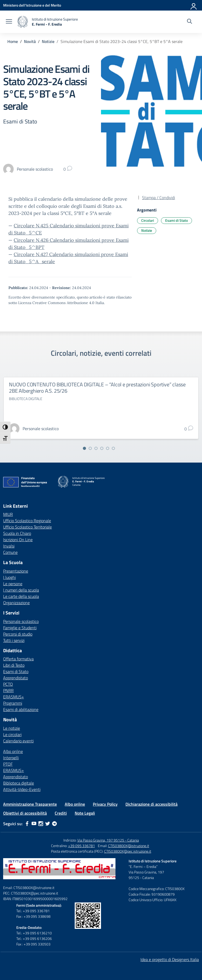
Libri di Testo (14, 665)
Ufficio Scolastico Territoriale (27, 527)
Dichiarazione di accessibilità (151, 804)
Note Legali (85, 813)
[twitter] (48, 824)
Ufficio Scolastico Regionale (27, 521)
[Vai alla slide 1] (84, 448)
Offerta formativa (18, 659)
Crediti (61, 813)
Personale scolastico (21, 621)
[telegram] (54, 824)
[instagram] (41, 824)
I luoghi (9, 577)
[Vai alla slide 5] (108, 448)
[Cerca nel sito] (190, 22)
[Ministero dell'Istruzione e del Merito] (32, 5)
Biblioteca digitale (19, 783)
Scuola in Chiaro (17, 533)
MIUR (8, 514)
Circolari (148, 220)
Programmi (13, 703)
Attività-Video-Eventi (22, 789)
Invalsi (9, 546)
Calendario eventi (18, 741)
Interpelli (11, 758)
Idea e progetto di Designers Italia (170, 959)
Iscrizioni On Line (18, 540)
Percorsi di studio (18, 634)
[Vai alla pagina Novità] (30, 41)
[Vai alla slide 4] (102, 448)
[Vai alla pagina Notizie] (48, 41)
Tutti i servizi (14, 640)
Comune (10, 552)
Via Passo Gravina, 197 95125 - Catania (108, 840)
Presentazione (16, 571)
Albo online (13, 751)
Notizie (147, 230)
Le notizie (12, 728)
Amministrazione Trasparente (30, 804)
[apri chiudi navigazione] (9, 22)
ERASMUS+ (14, 697)
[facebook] (27, 824)
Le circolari (12, 734)
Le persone (13, 584)
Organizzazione (16, 603)
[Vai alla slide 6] (113, 448)
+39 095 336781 (82, 846)
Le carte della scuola (21, 596)
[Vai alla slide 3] (96, 448)
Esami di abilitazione (21, 709)
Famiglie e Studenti (20, 628)
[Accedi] (194, 5)
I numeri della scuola (21, 590)
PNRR (8, 690)
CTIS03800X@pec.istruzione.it (128, 851)
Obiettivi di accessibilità (25, 813)
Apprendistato (16, 678)
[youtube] (34, 824)
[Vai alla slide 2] (90, 448)
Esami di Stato (176, 220)
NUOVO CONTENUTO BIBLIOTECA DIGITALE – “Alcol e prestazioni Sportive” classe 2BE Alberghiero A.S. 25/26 (97, 388)
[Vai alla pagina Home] (13, 41)
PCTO (8, 684)
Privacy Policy (105, 804)
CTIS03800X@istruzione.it (129, 846)
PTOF (8, 764)
